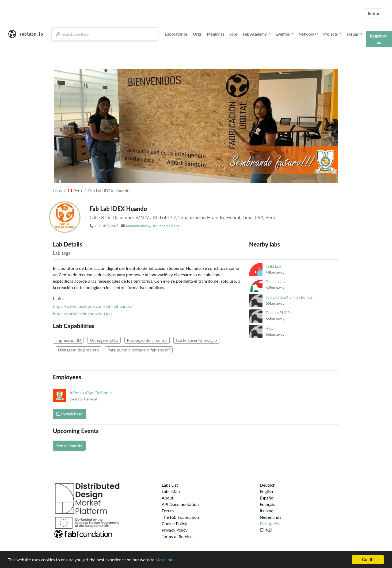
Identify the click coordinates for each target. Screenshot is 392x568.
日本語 (266, 530)
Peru (75, 190)
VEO (270, 328)
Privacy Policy (175, 530)
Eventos (284, 34)
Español (267, 498)
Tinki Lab (273, 266)
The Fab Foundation (180, 517)
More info (165, 560)
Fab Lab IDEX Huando (109, 190)
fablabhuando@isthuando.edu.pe (153, 226)
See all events (69, 446)
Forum (354, 34)
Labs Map (171, 491)
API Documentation (180, 504)
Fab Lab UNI (276, 282)
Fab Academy (257, 34)
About (168, 498)
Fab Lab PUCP (278, 313)
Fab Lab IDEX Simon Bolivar (289, 297)
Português (269, 523)
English (267, 491)
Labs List (170, 485)
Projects (332, 34)
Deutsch (268, 485)
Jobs (234, 34)
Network (308, 34)
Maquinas (216, 34)
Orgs (197, 34)
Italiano (267, 511)
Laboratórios (176, 34)
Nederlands (271, 517)
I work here (70, 414)
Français (267, 504)
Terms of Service (177, 536)
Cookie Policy (174, 523)
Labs (58, 190)
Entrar (374, 13)
